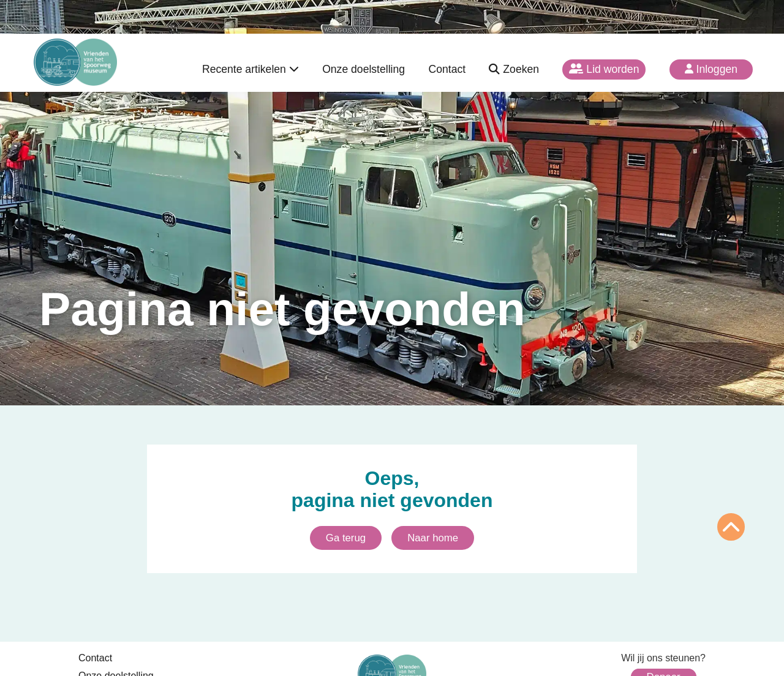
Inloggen (711, 69)
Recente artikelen (251, 69)
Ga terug (346, 538)
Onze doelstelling (364, 69)
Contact (447, 69)
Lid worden (604, 69)
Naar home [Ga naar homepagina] (433, 538)
